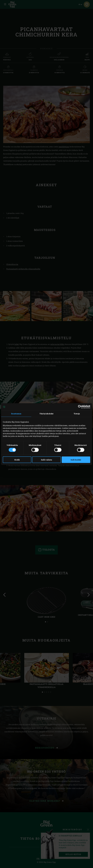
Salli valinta (46, 460)
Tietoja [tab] (77, 414)
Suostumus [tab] (16, 414)
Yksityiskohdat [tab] (46, 414)
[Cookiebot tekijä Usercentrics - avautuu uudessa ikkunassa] (79, 407)
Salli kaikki (76, 460)
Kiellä (17, 460)
